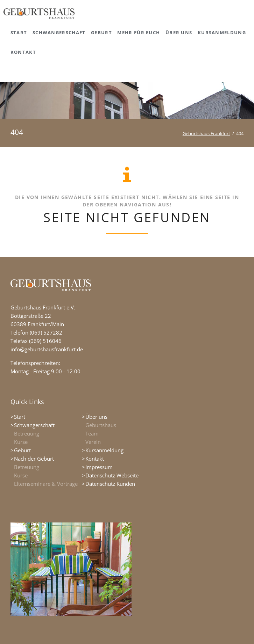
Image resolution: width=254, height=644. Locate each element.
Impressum (99, 467)
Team (92, 433)
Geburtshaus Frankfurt (206, 133)
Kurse (21, 442)
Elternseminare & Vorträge (46, 484)
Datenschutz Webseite (112, 475)
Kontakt (95, 459)
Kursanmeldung (104, 450)
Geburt (22, 450)
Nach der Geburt (34, 459)
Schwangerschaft (34, 425)
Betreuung (27, 433)
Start (20, 417)
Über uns (96, 417)
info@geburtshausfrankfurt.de (47, 349)
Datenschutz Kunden (110, 484)
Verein (93, 442)
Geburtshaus (101, 425)
